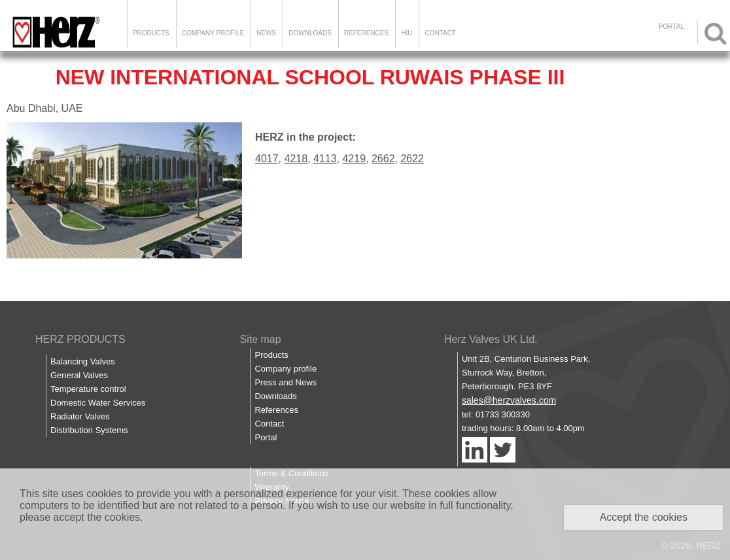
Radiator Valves (80, 416)
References (366, 33)
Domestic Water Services (98, 403)
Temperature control (88, 389)
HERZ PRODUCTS (80, 339)
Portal (266, 437)
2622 (412, 159)
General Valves (79, 375)
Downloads (310, 33)
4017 (267, 159)
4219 (354, 159)
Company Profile (213, 33)
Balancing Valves (83, 361)
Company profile (286, 369)
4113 (325, 159)
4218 (296, 159)
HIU (407, 33)
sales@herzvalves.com (509, 400)
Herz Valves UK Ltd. (491, 339)
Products (151, 33)
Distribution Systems (89, 430)
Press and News (286, 382)
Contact (440, 33)
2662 (383, 159)
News (266, 33)
